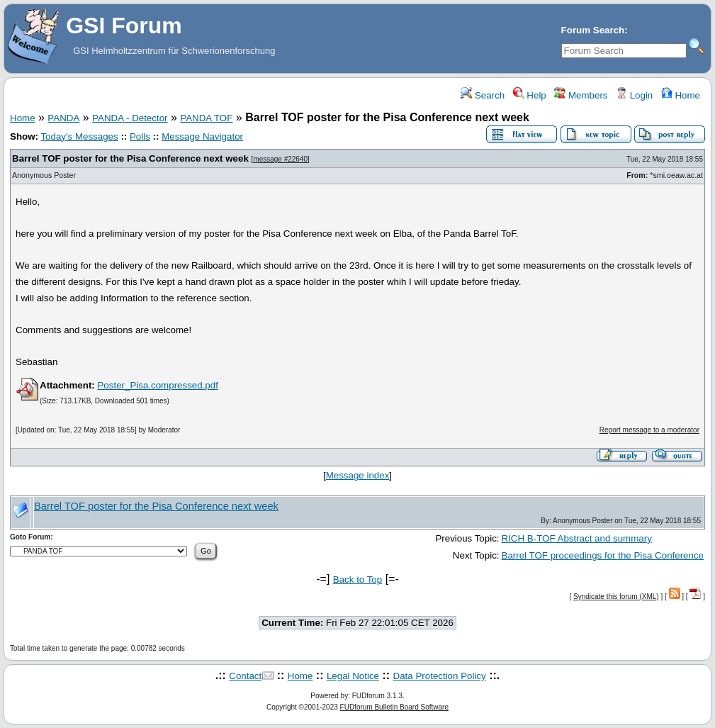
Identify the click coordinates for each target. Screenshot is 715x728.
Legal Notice (353, 676)
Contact (245, 676)
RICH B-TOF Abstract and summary (577, 538)
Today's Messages (79, 136)
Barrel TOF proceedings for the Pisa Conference (603, 555)
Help (530, 95)
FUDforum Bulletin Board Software (394, 707)
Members (581, 95)
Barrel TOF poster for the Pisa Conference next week (130, 158)
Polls (140, 136)
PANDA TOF (206, 118)
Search (483, 95)
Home (681, 95)
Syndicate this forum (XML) (616, 597)
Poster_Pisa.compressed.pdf (157, 385)
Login (634, 95)
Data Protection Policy (440, 676)
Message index (358, 475)
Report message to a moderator (649, 430)
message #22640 (280, 159)
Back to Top (357, 579)
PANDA (63, 118)
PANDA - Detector (130, 118)
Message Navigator (202, 136)
